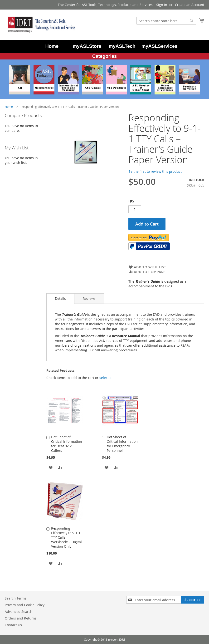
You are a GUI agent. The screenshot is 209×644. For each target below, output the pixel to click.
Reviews (89, 298)
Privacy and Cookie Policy (25, 605)
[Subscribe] (192, 600)
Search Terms (16, 598)
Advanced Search (19, 612)
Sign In (162, 5)
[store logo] (40, 25)
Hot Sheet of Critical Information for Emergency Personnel (122, 444)
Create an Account (190, 5)
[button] (51, 467)
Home (9, 107)
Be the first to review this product (155, 171)
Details (60, 298)
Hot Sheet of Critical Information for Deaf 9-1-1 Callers (67, 444)
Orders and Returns (21, 618)
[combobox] (166, 21)
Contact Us (13, 625)
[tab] (60, 299)
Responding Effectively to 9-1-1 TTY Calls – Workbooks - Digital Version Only (66, 537)
